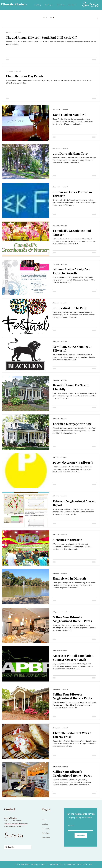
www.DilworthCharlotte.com (15, 826)
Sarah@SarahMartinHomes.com (16, 824)
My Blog (45, 824)
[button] (97, 19)
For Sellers (46, 833)
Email (70, 826)
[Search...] (18, 847)
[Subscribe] (81, 836)
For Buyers (46, 829)
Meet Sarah (46, 838)
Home (44, 820)
